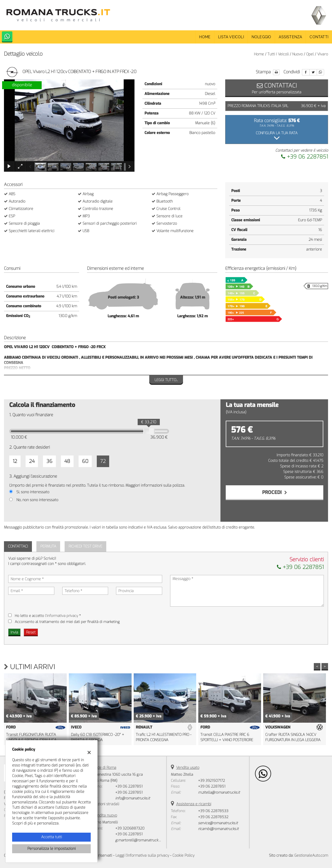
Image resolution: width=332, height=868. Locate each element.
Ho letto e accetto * (48, 616)
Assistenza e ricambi (194, 804)
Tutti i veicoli (278, 54)
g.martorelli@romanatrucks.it (139, 840)
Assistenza (290, 37)
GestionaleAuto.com (311, 855)
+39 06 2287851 (305, 157)
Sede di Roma (105, 768)
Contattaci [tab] (18, 546)
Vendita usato (188, 768)
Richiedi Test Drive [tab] (85, 546)
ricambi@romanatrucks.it (218, 829)
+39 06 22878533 (213, 811)
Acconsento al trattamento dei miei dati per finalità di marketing (67, 622)
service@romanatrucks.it (218, 823)
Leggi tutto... (166, 380)
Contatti (319, 37)
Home (205, 37)
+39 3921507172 (211, 781)
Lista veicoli (231, 37)
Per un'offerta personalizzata (277, 88)
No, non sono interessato (37, 500)
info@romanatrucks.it (133, 798)
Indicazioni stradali (104, 804)
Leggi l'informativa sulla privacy (142, 855)
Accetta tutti (52, 837)
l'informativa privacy (62, 616)
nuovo (297, 54)
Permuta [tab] (48, 546)
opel (310, 54)
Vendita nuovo (105, 815)
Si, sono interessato (33, 492)
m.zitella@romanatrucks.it (219, 792)
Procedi (275, 492)
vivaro (323, 54)
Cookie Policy (183, 855)
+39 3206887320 (130, 828)
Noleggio (261, 37)
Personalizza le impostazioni (52, 849)
